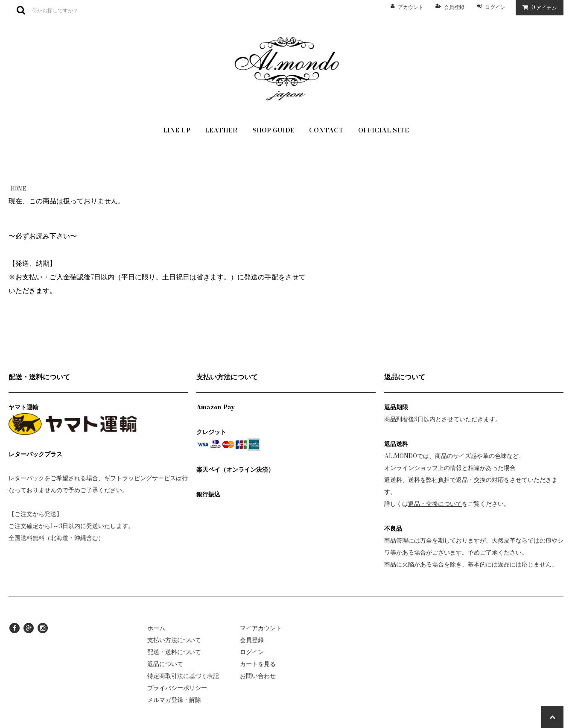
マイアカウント (261, 628)
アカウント (411, 7)
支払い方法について (174, 640)
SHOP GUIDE (273, 130)
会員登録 (454, 7)
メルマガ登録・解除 (174, 700)
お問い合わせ (258, 676)
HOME (19, 189)
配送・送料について (174, 652)
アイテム (538, 7)
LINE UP (177, 130)
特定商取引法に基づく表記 (183, 676)
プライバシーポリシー (177, 688)
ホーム (156, 628)
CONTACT (326, 130)
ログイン (495, 7)
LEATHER (221, 130)
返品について (165, 664)
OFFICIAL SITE (384, 130)
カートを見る (258, 664)
